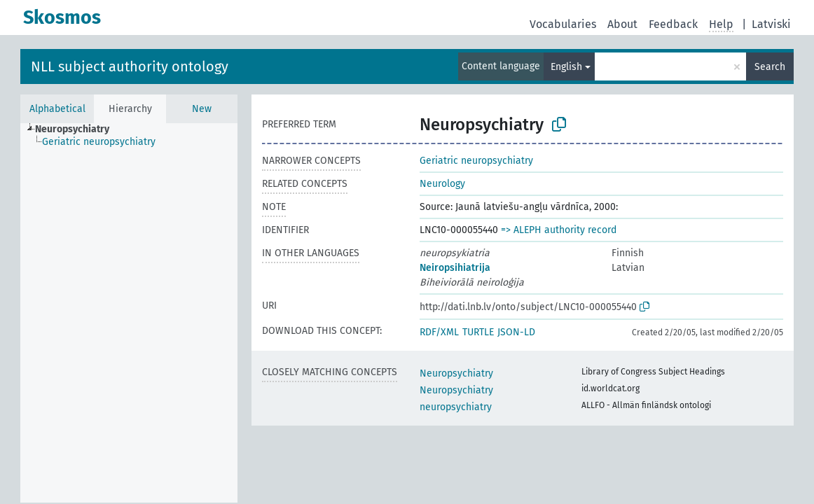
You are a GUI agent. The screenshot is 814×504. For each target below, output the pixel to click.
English (566, 67)
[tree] (129, 313)
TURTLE (478, 332)
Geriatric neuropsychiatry (476, 161)
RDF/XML (439, 332)
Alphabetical (57, 109)
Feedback (673, 24)
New (202, 109)
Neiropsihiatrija (455, 268)
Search (770, 67)
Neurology (442, 184)
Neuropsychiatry (456, 373)
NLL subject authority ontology (130, 66)
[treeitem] (78, 129)
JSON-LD (516, 332)
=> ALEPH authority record (559, 230)
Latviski (771, 24)
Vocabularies (563, 24)
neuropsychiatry (456, 407)
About (622, 24)
